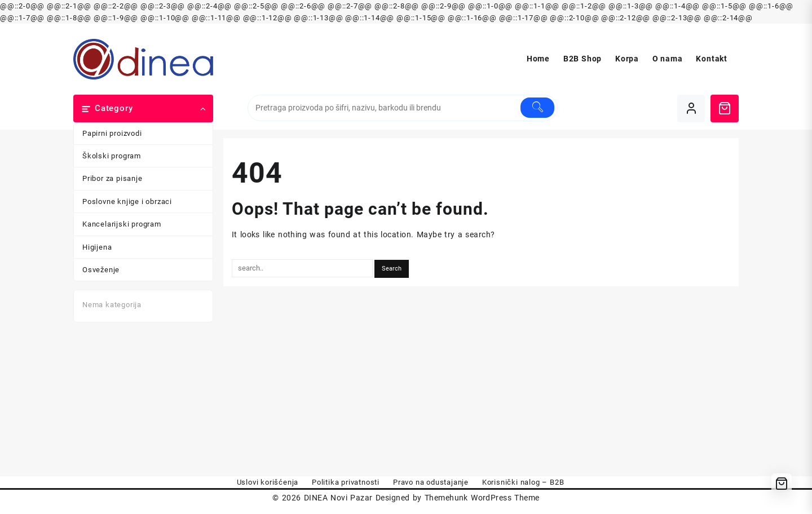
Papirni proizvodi (112, 133)
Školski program (112, 156)
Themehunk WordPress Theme (482, 498)
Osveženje (101, 270)
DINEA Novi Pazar (338, 498)
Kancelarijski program (122, 224)
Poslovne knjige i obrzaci (127, 201)
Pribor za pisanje (112, 178)
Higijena (97, 247)
